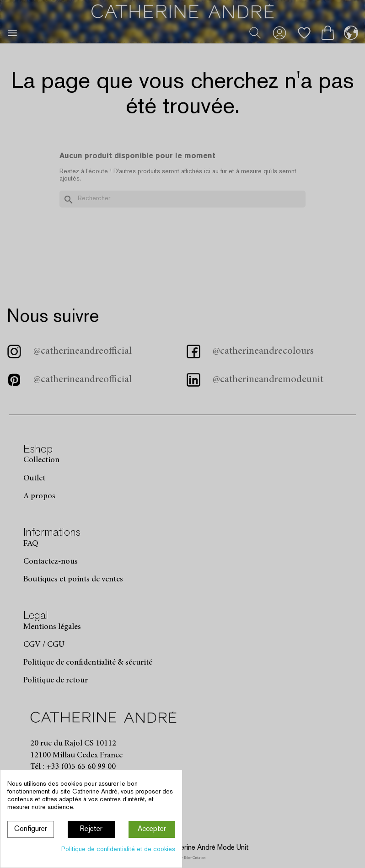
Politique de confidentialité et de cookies (118, 849)
